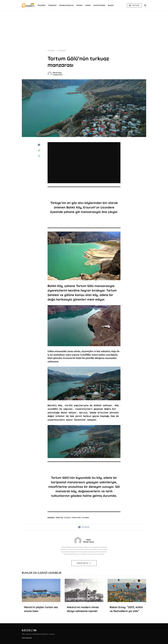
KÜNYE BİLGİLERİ (27, 638)
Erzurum (67, 517)
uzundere (85, 517)
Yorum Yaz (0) (82, 563)
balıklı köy (59, 517)
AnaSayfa (62, 50)
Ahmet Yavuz (57, 73)
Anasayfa (51, 50)
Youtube (134, 5)
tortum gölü (76, 517)
